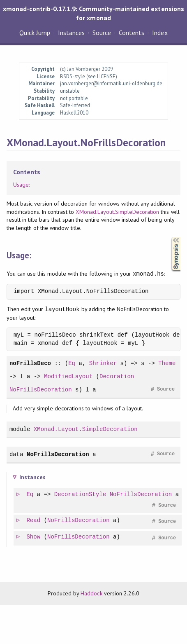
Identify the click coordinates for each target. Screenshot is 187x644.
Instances (71, 33)
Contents (132, 33)
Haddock (91, 593)
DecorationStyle (81, 495)
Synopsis (169, 237)
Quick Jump (35, 33)
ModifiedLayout (68, 376)
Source (102, 33)
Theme (167, 363)
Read (34, 521)
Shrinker (103, 363)
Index (160, 33)
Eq (72, 363)
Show (34, 537)
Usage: (21, 185)
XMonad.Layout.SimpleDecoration (118, 212)
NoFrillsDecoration (41, 390)
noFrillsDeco (30, 363)
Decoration (117, 376)
